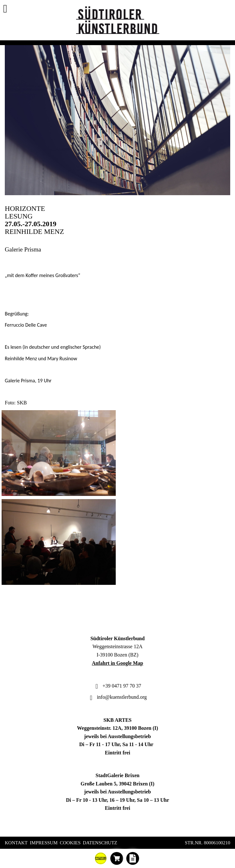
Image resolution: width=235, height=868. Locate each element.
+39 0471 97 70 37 (117, 686)
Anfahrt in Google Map (117, 663)
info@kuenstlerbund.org (118, 697)
